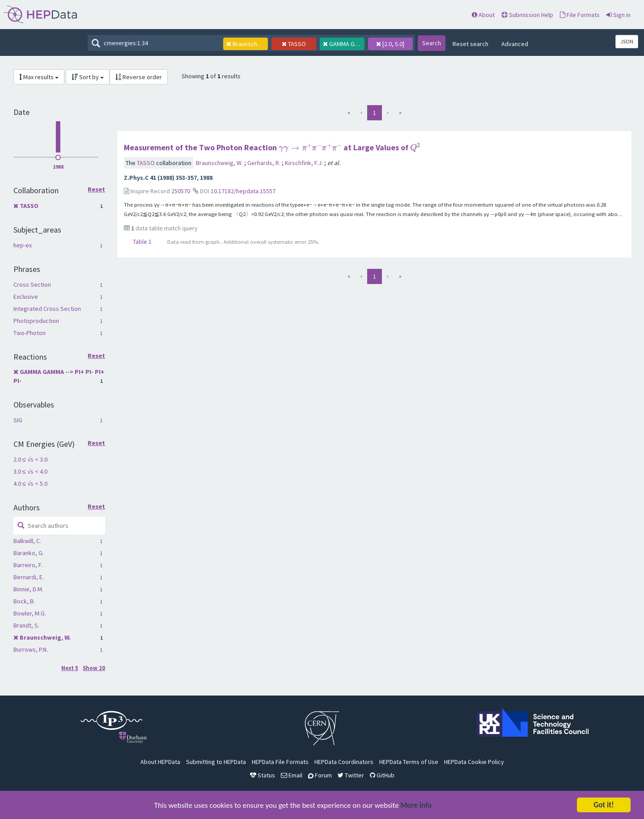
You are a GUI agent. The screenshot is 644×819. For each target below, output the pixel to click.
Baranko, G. (29, 553)
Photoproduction (36, 321)
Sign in (619, 15)
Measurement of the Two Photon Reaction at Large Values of (272, 147)
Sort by (88, 77)
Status (263, 775)
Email (292, 775)
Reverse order (139, 77)
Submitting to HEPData (216, 762)
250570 (181, 191)
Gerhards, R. (265, 163)
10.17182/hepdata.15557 (243, 191)
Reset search (470, 44)
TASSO (29, 206)
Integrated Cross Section (47, 309)
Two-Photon (30, 333)
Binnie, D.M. (28, 589)
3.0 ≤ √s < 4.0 (30, 471)
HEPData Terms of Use (409, 762)
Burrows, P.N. (31, 649)
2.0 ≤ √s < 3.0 (30, 459)
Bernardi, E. (29, 577)
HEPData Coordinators (344, 762)
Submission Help (527, 15)
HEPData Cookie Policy (474, 762)
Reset (96, 190)
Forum (320, 775)
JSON (627, 41)
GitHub (382, 775)
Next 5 (70, 668)
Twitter (351, 775)
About (483, 15)
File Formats (580, 15)
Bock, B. (24, 601)
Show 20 (94, 668)
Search (432, 43)
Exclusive (26, 297)
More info (416, 806)
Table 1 (142, 242)
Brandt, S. (26, 625)
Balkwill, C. (27, 541)
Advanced (515, 44)
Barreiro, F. (28, 565)
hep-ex (23, 245)
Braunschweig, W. (45, 637)
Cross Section (32, 284)
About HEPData (160, 762)
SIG (18, 420)
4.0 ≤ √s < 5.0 (30, 484)
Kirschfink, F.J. (305, 163)
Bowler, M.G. (30, 613)
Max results (39, 77)
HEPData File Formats (280, 762)
